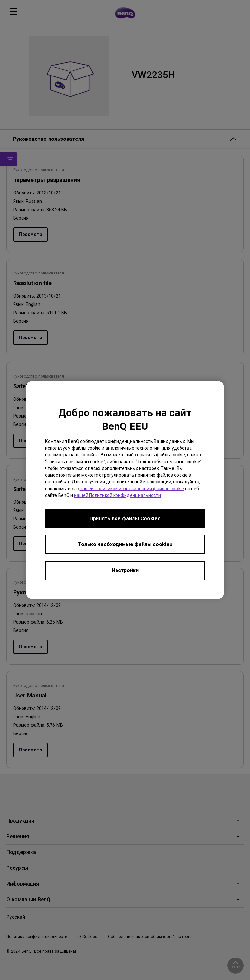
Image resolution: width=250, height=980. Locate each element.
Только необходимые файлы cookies (125, 544)
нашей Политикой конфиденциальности (117, 495)
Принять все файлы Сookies (125, 519)
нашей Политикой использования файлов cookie (132, 489)
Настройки (125, 570)
